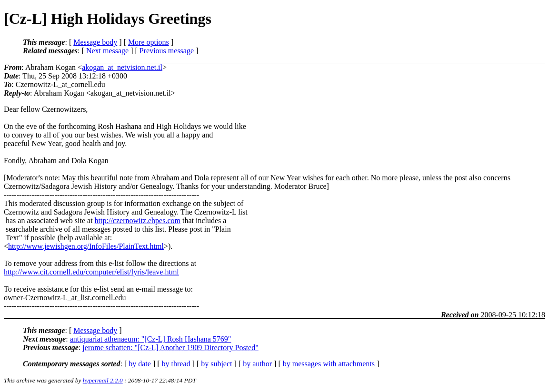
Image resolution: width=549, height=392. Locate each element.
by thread (176, 364)
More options (149, 42)
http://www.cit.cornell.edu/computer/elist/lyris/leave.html (91, 272)
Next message (107, 51)
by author (257, 364)
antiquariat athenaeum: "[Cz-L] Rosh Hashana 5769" (151, 339)
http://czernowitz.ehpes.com (138, 220)
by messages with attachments (329, 364)
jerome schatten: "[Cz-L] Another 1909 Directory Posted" (170, 348)
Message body (95, 42)
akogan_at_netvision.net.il (122, 67)
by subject (216, 364)
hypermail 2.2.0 (103, 380)
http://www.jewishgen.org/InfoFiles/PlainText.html (86, 246)
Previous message (167, 51)
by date (140, 364)
